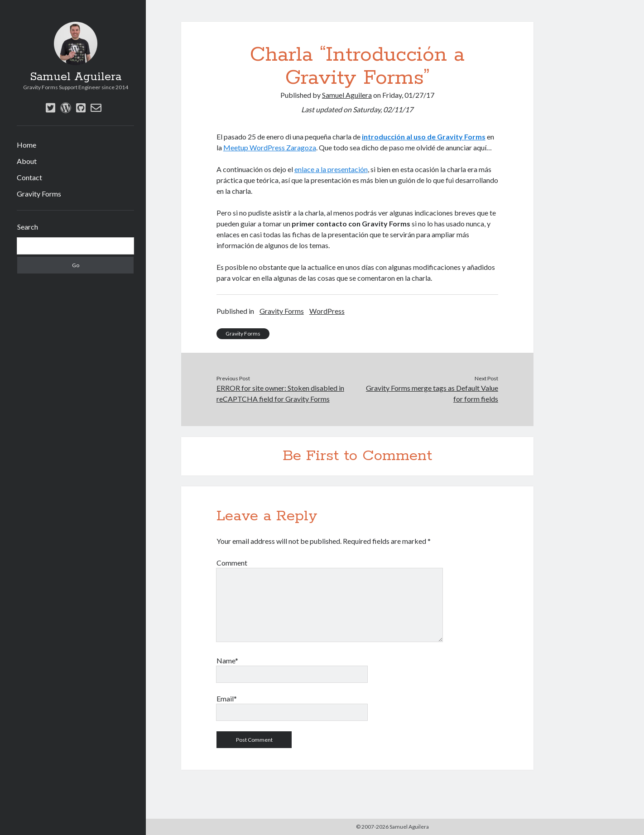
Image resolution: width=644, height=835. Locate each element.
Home (26, 145)
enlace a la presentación (331, 169)
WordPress (327, 311)
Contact (29, 177)
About (27, 161)
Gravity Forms (39, 194)
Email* (227, 698)
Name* (227, 660)
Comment (232, 563)
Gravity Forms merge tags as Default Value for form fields (432, 393)
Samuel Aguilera (76, 77)
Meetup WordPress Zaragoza (270, 147)
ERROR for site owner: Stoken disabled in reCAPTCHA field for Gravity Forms (280, 393)
